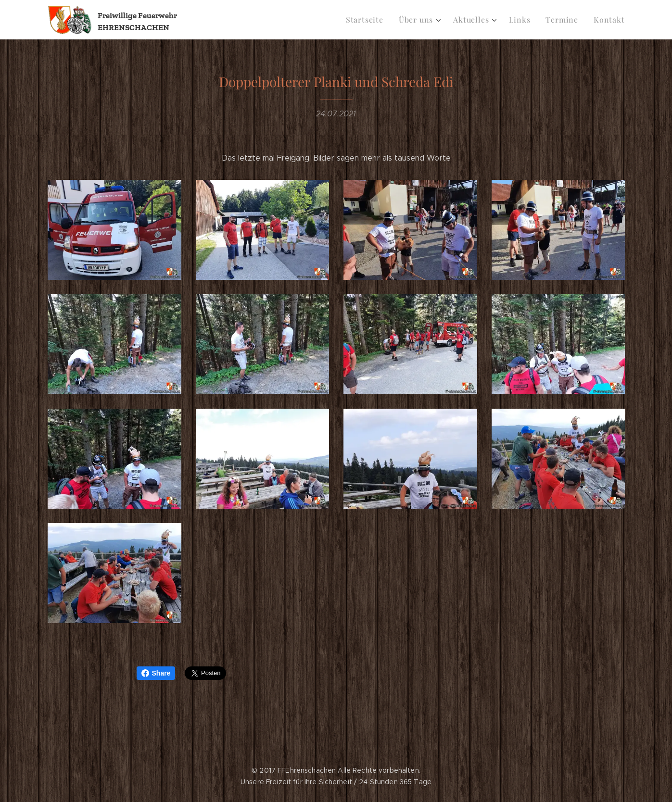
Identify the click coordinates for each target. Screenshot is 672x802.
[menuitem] (376, 20)
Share (156, 673)
